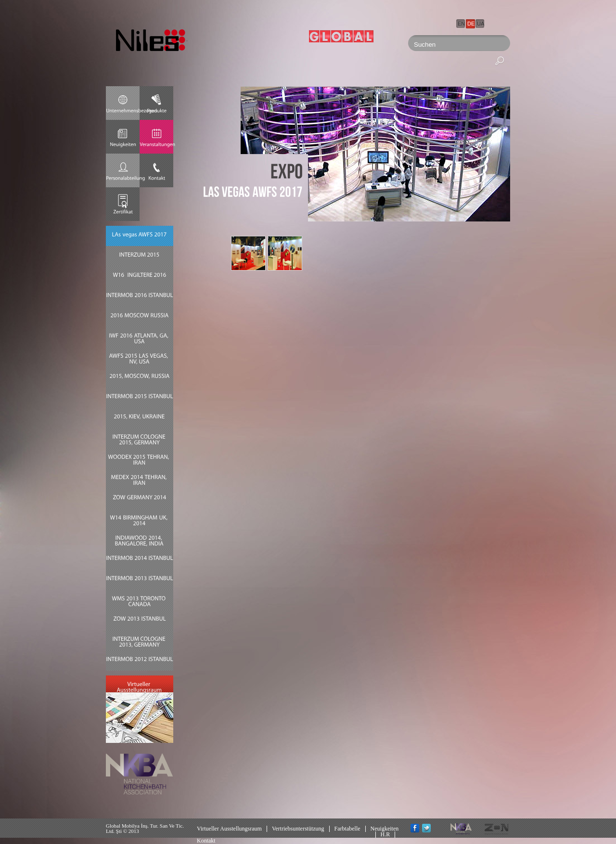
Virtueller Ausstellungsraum (229, 829)
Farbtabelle (347, 829)
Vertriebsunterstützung (298, 829)
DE (471, 24)
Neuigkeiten (385, 829)
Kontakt (206, 841)
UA (481, 24)
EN (461, 24)
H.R (385, 834)
